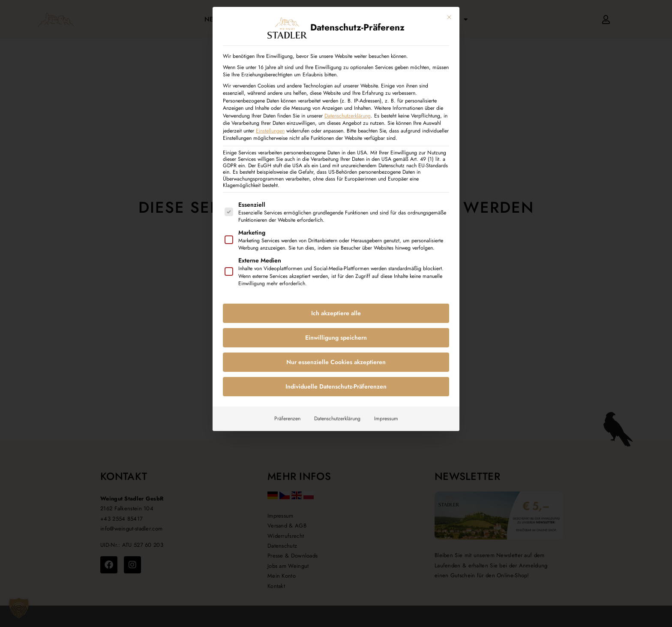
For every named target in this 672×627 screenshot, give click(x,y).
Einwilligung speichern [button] (336, 338)
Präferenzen (287, 419)
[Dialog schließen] (449, 17)
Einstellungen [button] (270, 130)
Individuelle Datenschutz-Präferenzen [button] (336, 386)
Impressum (386, 419)
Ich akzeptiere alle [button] (336, 313)
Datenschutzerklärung (348, 115)
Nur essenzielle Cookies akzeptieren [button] (336, 362)
